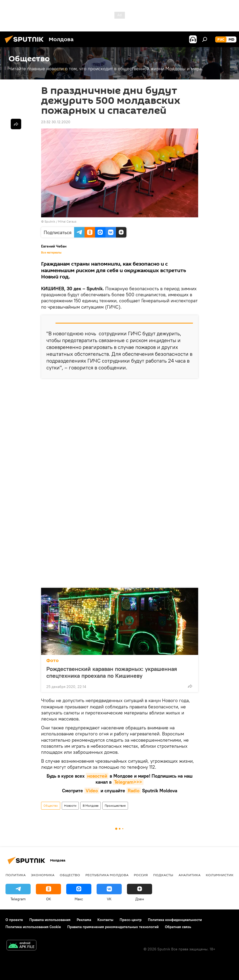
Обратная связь (178, 927)
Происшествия (115, 806)
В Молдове (91, 806)
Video (92, 791)
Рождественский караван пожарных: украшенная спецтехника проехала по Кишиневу (112, 672)
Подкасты (163, 875)
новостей (97, 776)
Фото (52, 661)
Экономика (43, 875)
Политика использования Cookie (33, 927)
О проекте (14, 920)
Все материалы (51, 252)
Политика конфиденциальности (175, 920)
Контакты (105, 920)
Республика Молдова (107, 875)
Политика (16, 875)
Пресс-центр (131, 920)
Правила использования (50, 920)
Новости (70, 806)
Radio (134, 791)
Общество (51, 806)
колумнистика (221, 875)
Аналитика (190, 875)
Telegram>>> (128, 782)
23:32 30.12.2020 (56, 122)
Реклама (84, 920)
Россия (141, 875)
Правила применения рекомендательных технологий (113, 927)
